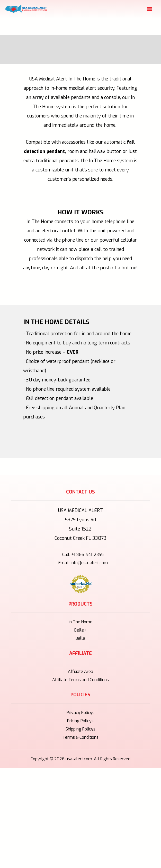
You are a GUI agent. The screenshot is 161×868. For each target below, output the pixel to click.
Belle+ (80, 630)
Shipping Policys (80, 729)
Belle (80, 638)
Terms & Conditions (80, 737)
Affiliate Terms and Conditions (80, 680)
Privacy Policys (80, 713)
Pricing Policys (80, 721)
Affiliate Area (80, 671)
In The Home (80, 622)
